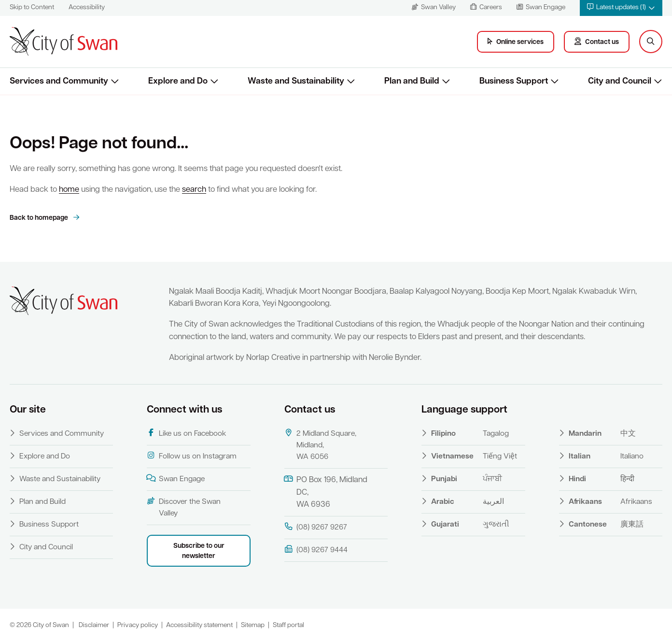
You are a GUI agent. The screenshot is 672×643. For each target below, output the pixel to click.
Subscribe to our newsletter (199, 551)
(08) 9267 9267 (316, 527)
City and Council (46, 547)
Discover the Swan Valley (184, 507)
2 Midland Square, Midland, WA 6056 (320, 445)
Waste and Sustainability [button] (296, 81)
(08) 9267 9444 (316, 550)
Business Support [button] (514, 81)
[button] (621, 8)
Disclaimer (94, 625)
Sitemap (253, 625)
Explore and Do (45, 457)
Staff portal (288, 625)
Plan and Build (42, 502)
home (69, 190)
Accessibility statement (199, 625)
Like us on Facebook (186, 433)
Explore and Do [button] (178, 81)
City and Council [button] (620, 81)
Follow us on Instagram (192, 456)
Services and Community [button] (59, 81)
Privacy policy (138, 625)
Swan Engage (176, 479)
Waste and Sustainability (60, 479)
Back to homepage (40, 218)
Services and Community (62, 434)
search (194, 190)
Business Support (49, 525)
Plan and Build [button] (412, 81)
